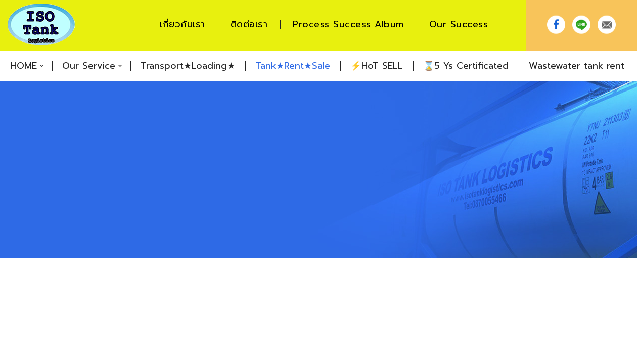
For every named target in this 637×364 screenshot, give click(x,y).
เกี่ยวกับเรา (183, 25)
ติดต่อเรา (249, 25)
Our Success (459, 25)
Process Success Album (348, 25)
